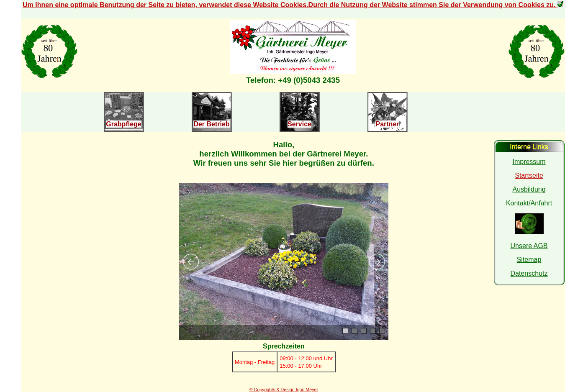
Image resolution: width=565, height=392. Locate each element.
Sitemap (529, 260)
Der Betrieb (211, 124)
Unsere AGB (529, 246)
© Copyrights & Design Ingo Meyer (284, 389)
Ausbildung (529, 189)
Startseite (529, 176)
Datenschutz (529, 273)
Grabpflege (123, 124)
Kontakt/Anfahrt (529, 203)
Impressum (529, 162)
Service (299, 124)
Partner (387, 124)
